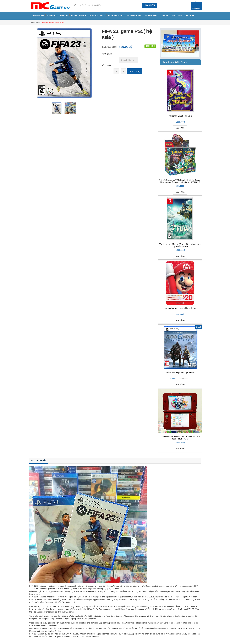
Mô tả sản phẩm (39, 461)
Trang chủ (34, 22)
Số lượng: (107, 66)
